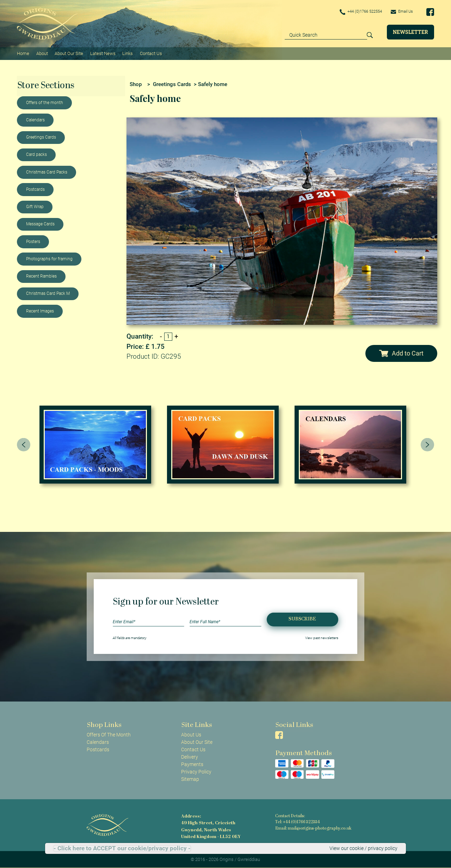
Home (23, 53)
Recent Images (40, 311)
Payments (192, 764)
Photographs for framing (49, 259)
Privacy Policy (196, 771)
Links (127, 53)
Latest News (103, 53)
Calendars (35, 120)
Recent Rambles (41, 276)
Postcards (35, 189)
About (42, 53)
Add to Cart (401, 353)
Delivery (190, 757)
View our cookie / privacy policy (363, 848)
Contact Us (150, 53)
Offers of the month (45, 102)
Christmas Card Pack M (48, 293)
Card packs (36, 154)
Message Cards (40, 224)
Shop (136, 84)
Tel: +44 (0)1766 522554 (297, 822)
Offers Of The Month (109, 734)
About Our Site (69, 53)
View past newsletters (322, 637)
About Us (191, 734)
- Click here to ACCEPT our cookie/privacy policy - (122, 848)
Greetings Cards (41, 137)
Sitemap (190, 779)
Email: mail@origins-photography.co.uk (312, 828)
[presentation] (24, 444)
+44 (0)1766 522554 (357, 12)
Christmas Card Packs (47, 172)
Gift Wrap (35, 206)
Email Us (401, 12)
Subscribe (302, 619)
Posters (33, 241)
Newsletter (410, 32)
